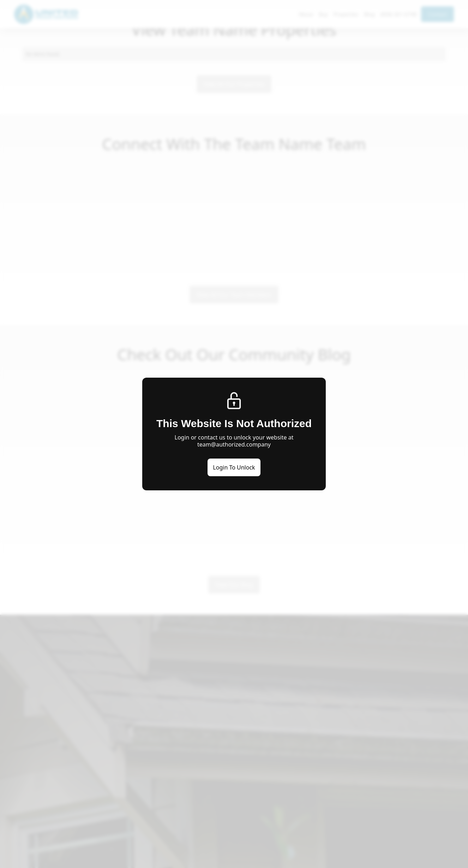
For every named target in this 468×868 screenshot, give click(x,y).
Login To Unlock (234, 467)
